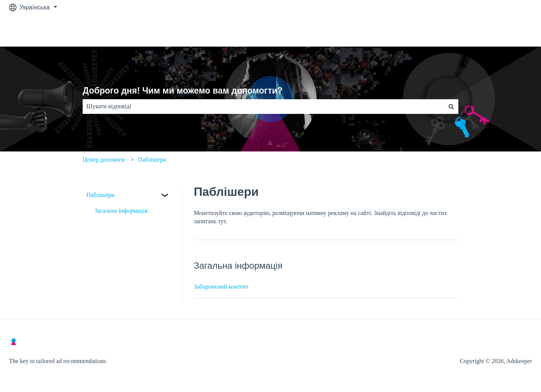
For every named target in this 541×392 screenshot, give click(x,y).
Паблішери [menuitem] (100, 195)
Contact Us (510, 31)
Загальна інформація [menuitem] (121, 211)
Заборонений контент (221, 287)
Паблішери (152, 160)
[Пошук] (451, 106)
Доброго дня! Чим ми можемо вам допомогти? (183, 91)
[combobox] (263, 106)
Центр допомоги (104, 160)
